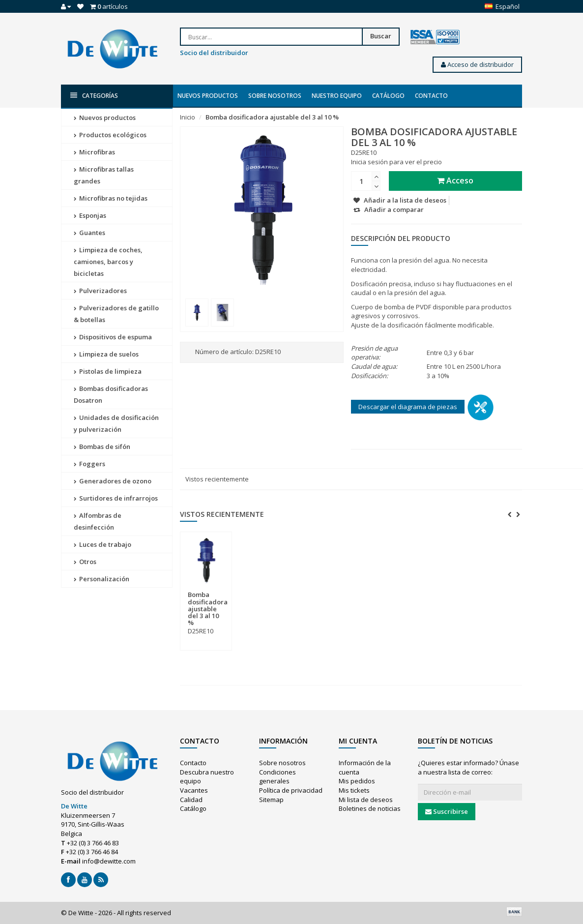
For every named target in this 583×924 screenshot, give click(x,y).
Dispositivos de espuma (113, 337)
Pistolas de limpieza (108, 371)
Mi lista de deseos (366, 800)
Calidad (191, 800)
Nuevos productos (208, 96)
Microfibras (94, 152)
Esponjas (90, 215)
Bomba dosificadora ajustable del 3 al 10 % (272, 117)
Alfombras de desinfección (98, 521)
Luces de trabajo (102, 544)
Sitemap (271, 800)
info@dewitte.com (109, 861)
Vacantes (194, 790)
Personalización (102, 579)
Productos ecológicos (110, 135)
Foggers (89, 464)
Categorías (94, 96)
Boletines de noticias (370, 808)
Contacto (431, 96)
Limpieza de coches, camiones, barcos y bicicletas (108, 262)
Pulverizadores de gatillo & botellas (116, 314)
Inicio (188, 117)
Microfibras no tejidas (111, 198)
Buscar (381, 36)
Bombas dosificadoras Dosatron (111, 394)
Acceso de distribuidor (477, 64)
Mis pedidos (357, 781)
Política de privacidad (291, 790)
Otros (85, 562)
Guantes (89, 233)
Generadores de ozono (113, 481)
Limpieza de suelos (106, 354)
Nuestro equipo (337, 96)
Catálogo (388, 96)
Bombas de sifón (102, 447)
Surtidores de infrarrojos (116, 498)
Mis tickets (354, 790)
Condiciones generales (277, 777)
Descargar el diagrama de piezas (408, 407)
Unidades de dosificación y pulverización (116, 423)
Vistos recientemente (217, 479)
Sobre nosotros (275, 96)
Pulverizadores (100, 291)
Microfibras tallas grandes (104, 175)
